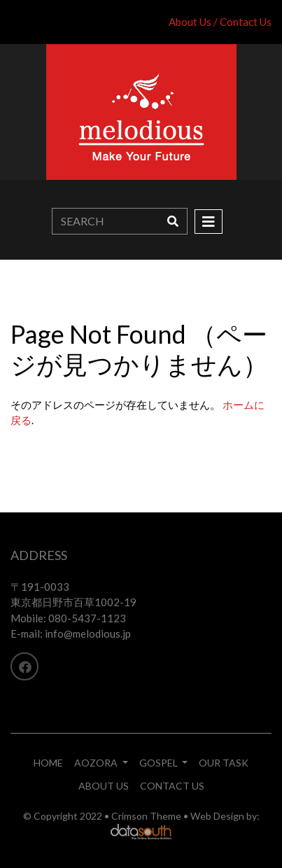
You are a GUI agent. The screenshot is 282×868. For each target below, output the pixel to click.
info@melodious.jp (88, 633)
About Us (190, 22)
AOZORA (97, 763)
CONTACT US (172, 786)
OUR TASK (224, 763)
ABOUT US (104, 786)
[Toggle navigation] (209, 222)
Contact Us (246, 22)
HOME (48, 763)
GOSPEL (160, 763)
